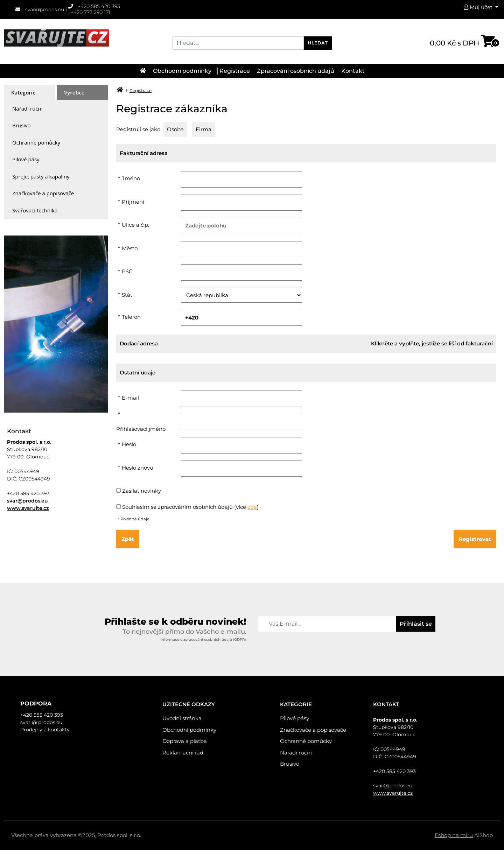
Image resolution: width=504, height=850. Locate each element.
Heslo (129, 444)
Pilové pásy (26, 159)
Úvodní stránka (182, 718)
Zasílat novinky (142, 491)
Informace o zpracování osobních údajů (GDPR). (204, 640)
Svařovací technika (35, 210)
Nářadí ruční (27, 108)
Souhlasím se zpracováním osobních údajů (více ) (190, 507)
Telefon (131, 317)
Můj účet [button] (479, 7)
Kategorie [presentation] (23, 92)
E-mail (130, 398)
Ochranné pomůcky (36, 142)
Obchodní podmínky (182, 71)
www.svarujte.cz (28, 508)
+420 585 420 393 (94, 6)
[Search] (238, 43)
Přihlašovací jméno (141, 429)
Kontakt (353, 71)
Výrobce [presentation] (74, 92)
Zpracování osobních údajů (296, 71)
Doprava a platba (185, 741)
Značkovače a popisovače (43, 193)
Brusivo (21, 125)
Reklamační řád (183, 753)
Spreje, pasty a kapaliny (41, 176)
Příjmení (133, 202)
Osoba (175, 129)
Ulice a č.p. (135, 225)
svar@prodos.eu (40, 10)
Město (130, 248)
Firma (204, 129)
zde (252, 507)
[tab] (30, 93)
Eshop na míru (454, 835)
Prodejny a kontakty (45, 730)
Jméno (131, 178)
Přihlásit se (416, 624)
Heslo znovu (138, 468)
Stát (127, 295)
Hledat (318, 43)
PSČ (127, 271)
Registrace (235, 71)
